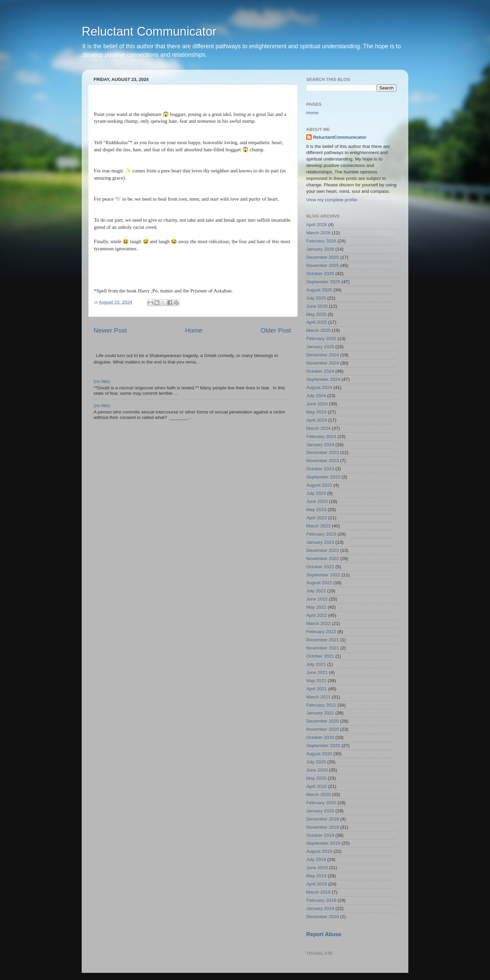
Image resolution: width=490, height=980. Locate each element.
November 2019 (323, 827)
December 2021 (323, 640)
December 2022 (323, 550)
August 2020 (319, 754)
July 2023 (316, 493)
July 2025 (316, 298)
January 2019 (320, 908)
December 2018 (323, 917)
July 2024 (316, 396)
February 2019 (321, 900)
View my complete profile (332, 200)
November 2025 (323, 265)
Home (194, 330)
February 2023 (321, 534)
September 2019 (323, 843)
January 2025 (320, 347)
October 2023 (320, 469)
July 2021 (316, 664)
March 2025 (318, 330)
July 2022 (316, 591)
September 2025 (323, 282)
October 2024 (320, 371)
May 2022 (316, 607)
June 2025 (317, 306)
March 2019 (318, 892)
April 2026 (317, 225)
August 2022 (319, 583)
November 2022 (323, 559)
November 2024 (323, 363)
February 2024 (321, 436)
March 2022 (318, 623)
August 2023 (319, 485)
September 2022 (323, 575)
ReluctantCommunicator (340, 137)
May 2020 (316, 778)
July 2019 (316, 859)
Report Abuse (324, 934)
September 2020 (323, 746)
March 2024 (318, 428)
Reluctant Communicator (149, 31)
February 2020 (321, 803)
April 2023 (317, 518)
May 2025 (316, 314)
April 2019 (317, 884)
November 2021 (323, 648)
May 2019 (316, 876)
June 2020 (317, 770)
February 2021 (321, 705)
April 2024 (317, 420)
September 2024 (323, 379)
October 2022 (320, 567)
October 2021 (320, 656)
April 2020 (317, 786)
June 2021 (317, 672)
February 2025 (321, 339)
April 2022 (317, 615)
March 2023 (318, 526)
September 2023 (323, 477)
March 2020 (318, 795)
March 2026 (318, 233)
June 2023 (317, 501)
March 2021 (318, 697)
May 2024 (316, 412)
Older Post (276, 330)
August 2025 (319, 290)
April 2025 (317, 322)
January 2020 (320, 811)
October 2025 (320, 274)
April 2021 (317, 689)
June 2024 (317, 404)
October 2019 (320, 835)
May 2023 (316, 510)
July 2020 (316, 762)
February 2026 (321, 241)
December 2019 (323, 819)
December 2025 (323, 257)
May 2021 (316, 681)
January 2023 (320, 542)
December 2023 (323, 452)
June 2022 (317, 599)
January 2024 (320, 445)
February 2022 (321, 632)
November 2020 (323, 729)
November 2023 (323, 461)
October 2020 (320, 737)
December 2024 (323, 355)
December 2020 (323, 721)
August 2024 (319, 387)
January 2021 (320, 713)
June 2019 (317, 868)
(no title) (102, 381)
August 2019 (319, 851)
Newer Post (110, 330)
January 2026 (320, 249)
